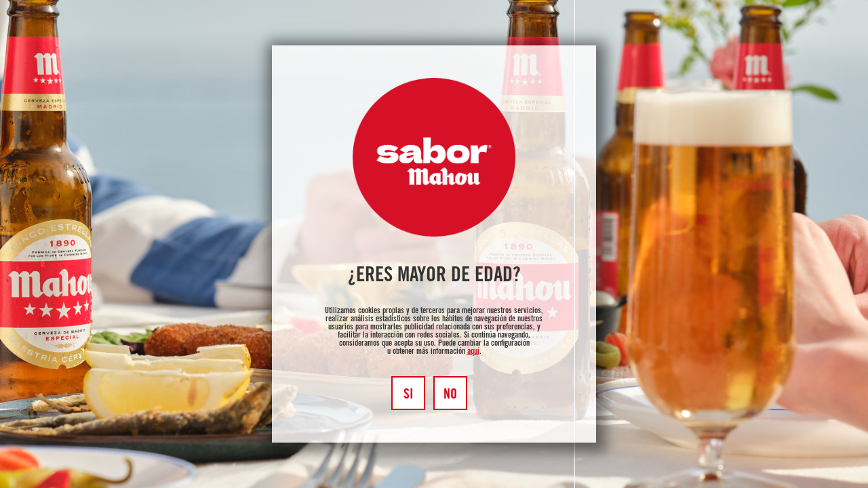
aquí (473, 352)
